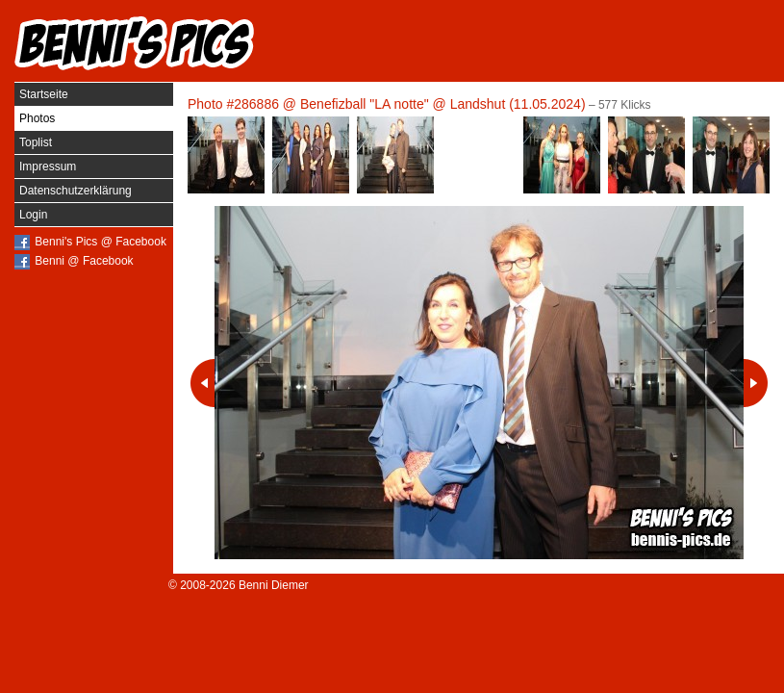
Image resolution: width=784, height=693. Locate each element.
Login (33, 215)
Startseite (44, 94)
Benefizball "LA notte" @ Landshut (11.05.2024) (443, 104)
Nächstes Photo (756, 383)
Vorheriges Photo (202, 383)
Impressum (48, 167)
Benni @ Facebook (84, 261)
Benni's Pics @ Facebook (101, 242)
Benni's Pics (135, 43)
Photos (37, 118)
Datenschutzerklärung (76, 191)
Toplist (36, 142)
